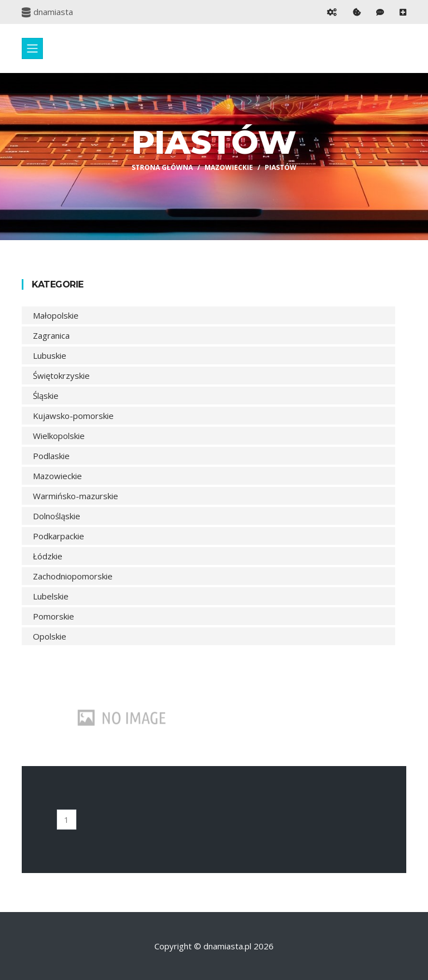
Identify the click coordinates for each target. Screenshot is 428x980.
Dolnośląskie (57, 516)
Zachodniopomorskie (73, 576)
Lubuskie (50, 355)
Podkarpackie (59, 536)
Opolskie (50, 636)
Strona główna (162, 167)
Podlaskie (51, 456)
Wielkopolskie (59, 436)
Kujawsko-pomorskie (73, 416)
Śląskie (46, 396)
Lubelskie (51, 596)
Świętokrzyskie (61, 376)
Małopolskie (56, 315)
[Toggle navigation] (32, 48)
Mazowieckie (229, 167)
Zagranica (51, 335)
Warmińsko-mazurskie (76, 496)
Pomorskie (53, 616)
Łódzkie (48, 556)
